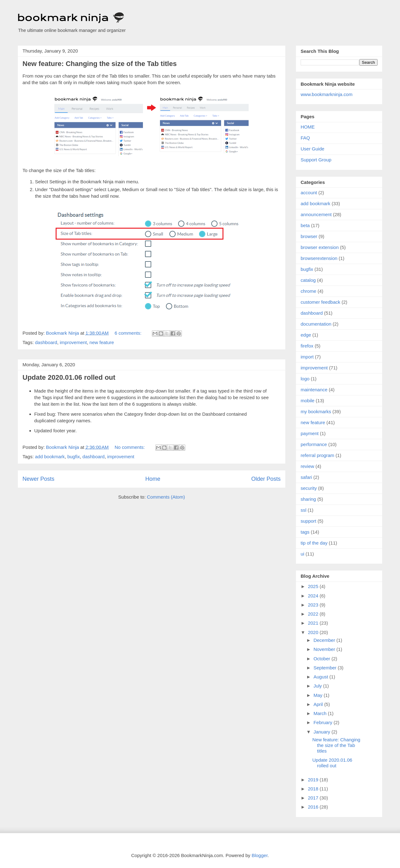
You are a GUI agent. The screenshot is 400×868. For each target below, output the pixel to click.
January (322, 732)
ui (302, 554)
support (308, 521)
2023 (314, 605)
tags (305, 532)
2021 (314, 623)
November (325, 649)
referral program (317, 455)
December (325, 640)
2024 (314, 596)
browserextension (319, 258)
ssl (303, 510)
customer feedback (320, 302)
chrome (308, 291)
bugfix (73, 457)
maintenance (314, 390)
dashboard (46, 342)
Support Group (316, 160)
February (323, 722)
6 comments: (129, 333)
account (309, 193)
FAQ (305, 138)
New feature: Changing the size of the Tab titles (100, 64)
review (307, 466)
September (326, 668)
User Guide (312, 149)
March (321, 713)
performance (314, 444)
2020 (314, 632)
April (319, 704)
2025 (314, 586)
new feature (102, 342)
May (319, 695)
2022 (314, 614)
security (309, 488)
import (307, 357)
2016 (314, 807)
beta (305, 225)
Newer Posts (38, 479)
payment (310, 433)
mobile (307, 401)
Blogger (260, 855)
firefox (307, 346)
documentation (316, 324)
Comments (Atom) (166, 497)
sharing (308, 499)
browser (309, 236)
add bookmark (50, 457)
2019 (314, 780)
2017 (314, 798)
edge (306, 335)
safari (306, 477)
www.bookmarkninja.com (327, 94)
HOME (308, 127)
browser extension (320, 247)
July (318, 686)
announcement (316, 214)
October (322, 659)
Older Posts (266, 479)
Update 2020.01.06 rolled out (69, 377)
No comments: (130, 447)
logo (305, 379)
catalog (308, 280)
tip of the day (314, 543)
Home (153, 479)
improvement (73, 342)
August (321, 677)
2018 (314, 789)
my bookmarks (316, 411)
